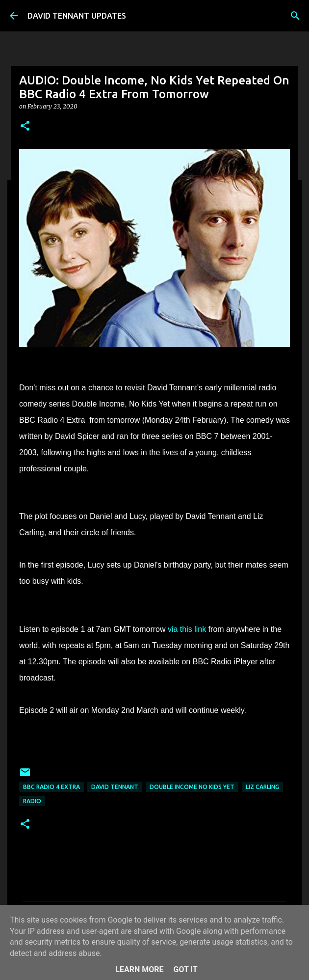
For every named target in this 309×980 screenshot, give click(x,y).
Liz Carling (262, 787)
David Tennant (115, 787)
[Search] (295, 16)
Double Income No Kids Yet (192, 787)
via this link (187, 629)
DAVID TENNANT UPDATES (77, 16)
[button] (25, 126)
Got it (185, 969)
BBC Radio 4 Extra (51, 787)
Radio (32, 801)
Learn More (139, 969)
